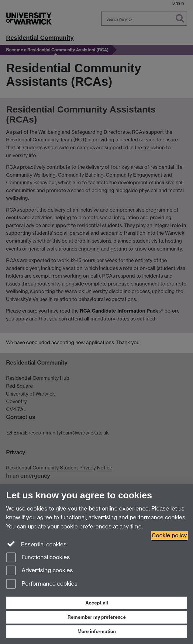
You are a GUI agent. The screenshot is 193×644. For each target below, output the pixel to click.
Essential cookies (36, 544)
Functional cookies (38, 558)
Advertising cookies (40, 571)
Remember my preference (97, 617)
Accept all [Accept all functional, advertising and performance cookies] (97, 603)
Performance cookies (42, 584)
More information (97, 631)
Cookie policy (169, 535)
